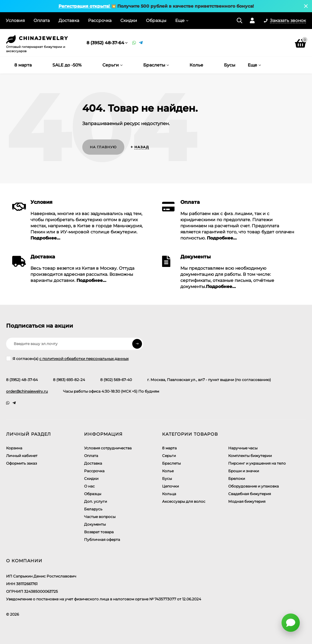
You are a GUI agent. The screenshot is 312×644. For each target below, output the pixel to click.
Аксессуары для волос (184, 501)
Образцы (156, 20)
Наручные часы (243, 448)
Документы (95, 524)
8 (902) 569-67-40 (116, 380)
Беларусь (93, 509)
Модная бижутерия (247, 501)
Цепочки (170, 486)
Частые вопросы (100, 517)
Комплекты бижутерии (250, 456)
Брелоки (237, 479)
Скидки (129, 20)
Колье (168, 471)
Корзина (14, 448)
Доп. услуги (96, 501)
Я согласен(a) (67, 358)
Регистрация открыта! (85, 6)
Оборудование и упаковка (253, 486)
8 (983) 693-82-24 (69, 380)
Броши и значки (244, 471)
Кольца (169, 494)
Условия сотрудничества (108, 448)
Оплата (42, 20)
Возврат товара (99, 532)
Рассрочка (100, 20)
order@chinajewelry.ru (27, 391)
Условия (15, 20)
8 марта (169, 448)
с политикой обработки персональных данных (84, 359)
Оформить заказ (21, 463)
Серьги (169, 456)
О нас (89, 486)
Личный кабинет (22, 456)
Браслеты (171, 463)
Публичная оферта (102, 540)
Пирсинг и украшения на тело (257, 463)
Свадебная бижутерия (250, 494)
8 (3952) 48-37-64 (105, 43)
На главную (103, 147)
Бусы (167, 479)
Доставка (69, 20)
